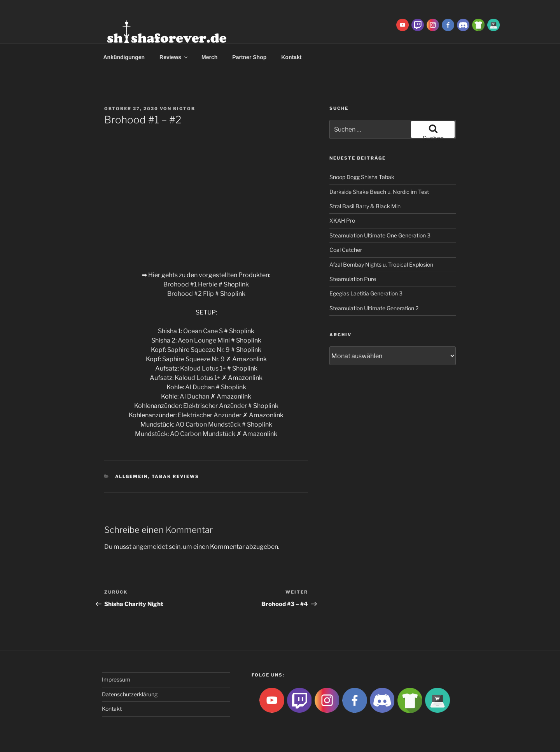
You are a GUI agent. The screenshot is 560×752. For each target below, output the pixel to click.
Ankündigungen (124, 57)
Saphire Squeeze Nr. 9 (199, 350)
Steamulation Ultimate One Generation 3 (380, 235)
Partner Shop (249, 57)
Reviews (174, 57)
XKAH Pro (342, 221)
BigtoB (184, 109)
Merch (209, 57)
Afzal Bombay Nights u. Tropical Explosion (381, 264)
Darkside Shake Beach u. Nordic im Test (379, 192)
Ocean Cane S (203, 331)
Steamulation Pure (353, 279)
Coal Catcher (346, 250)
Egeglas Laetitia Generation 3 (366, 293)
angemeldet (150, 547)
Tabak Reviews (176, 476)
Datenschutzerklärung (130, 694)
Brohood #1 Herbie (191, 284)
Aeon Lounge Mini (204, 340)
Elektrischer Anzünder (215, 406)
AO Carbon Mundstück (208, 424)
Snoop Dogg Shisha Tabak (362, 177)
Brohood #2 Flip (191, 294)
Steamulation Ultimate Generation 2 (374, 308)
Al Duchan (200, 387)
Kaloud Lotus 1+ (203, 368)
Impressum (116, 679)
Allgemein (132, 476)
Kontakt (291, 57)
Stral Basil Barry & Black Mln (365, 206)
